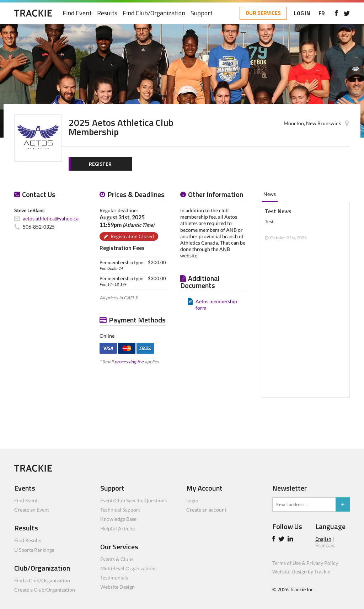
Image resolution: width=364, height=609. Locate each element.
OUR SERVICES (263, 13)
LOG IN (302, 13)
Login (192, 500)
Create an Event (32, 510)
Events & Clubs (117, 559)
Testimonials (114, 578)
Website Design (117, 587)
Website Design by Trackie (301, 571)
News (270, 194)
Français (325, 545)
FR (322, 13)
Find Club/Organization (154, 13)
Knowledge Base (118, 519)
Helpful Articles (118, 528)
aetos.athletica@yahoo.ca (51, 218)
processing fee (129, 362)
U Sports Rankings (34, 550)
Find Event (77, 13)
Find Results (28, 540)
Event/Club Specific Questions (133, 500)
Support (202, 13)
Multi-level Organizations (128, 568)
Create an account (206, 510)
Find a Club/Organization (42, 580)
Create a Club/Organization (45, 590)
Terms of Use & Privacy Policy (305, 563)
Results (107, 13)
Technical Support (120, 510)
